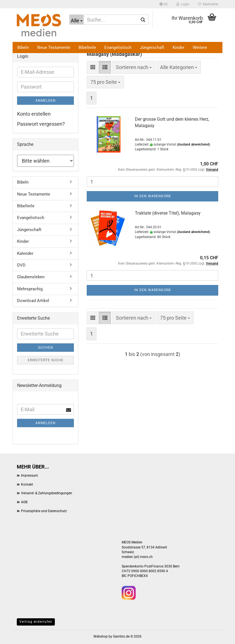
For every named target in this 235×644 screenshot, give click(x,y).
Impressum (30, 476)
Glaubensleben (31, 277)
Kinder (178, 47)
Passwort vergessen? (41, 124)
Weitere (200, 47)
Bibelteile (87, 47)
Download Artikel (33, 301)
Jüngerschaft (152, 47)
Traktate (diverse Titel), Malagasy (168, 213)
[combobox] (134, 67)
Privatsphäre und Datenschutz (44, 511)
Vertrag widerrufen (36, 622)
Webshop (101, 636)
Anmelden (46, 101)
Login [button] (183, 4)
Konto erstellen (34, 114)
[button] (164, 4)
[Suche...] (77, 20)
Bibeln (23, 47)
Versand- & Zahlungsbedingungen (47, 493)
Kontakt (27, 484)
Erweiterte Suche (46, 360)
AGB (24, 502)
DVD (21, 265)
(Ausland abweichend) (193, 144)
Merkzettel (208, 4)
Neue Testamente (54, 47)
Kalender (25, 253)
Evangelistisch (118, 47)
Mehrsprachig (30, 289)
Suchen (46, 348)
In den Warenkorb (152, 196)
